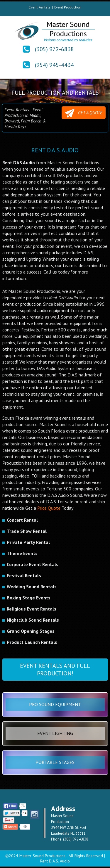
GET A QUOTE (84, 113)
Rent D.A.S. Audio (55, 861)
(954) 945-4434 (54, 65)
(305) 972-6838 (54, 49)
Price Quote (49, 508)
